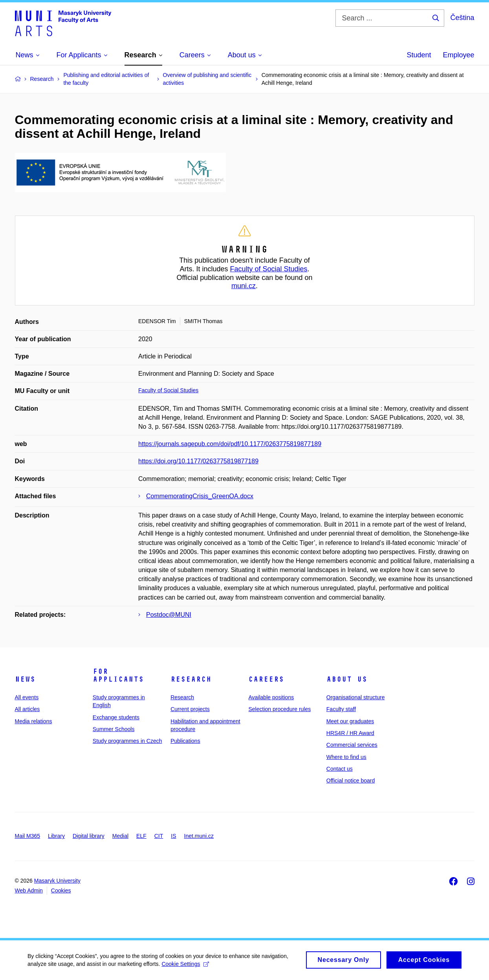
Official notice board (351, 781)
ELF (141, 836)
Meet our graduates (350, 721)
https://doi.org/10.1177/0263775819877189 (198, 461)
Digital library (89, 836)
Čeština (462, 18)
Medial (120, 836)
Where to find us (346, 757)
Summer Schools (114, 729)
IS (173, 836)
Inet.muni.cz (199, 836)
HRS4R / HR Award (350, 733)
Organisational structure (356, 697)
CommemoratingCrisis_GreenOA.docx (200, 496)
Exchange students (116, 717)
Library (56, 836)
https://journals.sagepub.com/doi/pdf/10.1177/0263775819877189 (230, 444)
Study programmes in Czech (127, 741)
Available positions (271, 697)
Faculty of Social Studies (268, 269)
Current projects (190, 709)
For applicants (118, 675)
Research (191, 679)
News (25, 679)
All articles (27, 709)
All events (27, 697)
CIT (159, 836)
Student (419, 55)
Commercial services (352, 745)
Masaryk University (57, 881)
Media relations (34, 721)
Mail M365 (28, 836)
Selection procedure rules (279, 709)
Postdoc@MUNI (169, 615)
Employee (458, 55)
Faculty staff (341, 709)
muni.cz (244, 286)
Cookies (61, 890)
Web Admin (29, 890)
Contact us (340, 769)
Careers (266, 679)
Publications (185, 741)
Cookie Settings (185, 967)
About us (347, 679)
